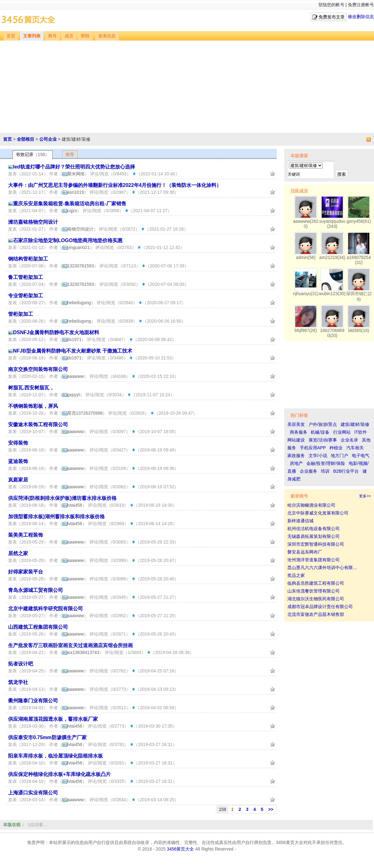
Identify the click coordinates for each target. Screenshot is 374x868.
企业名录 (349, 440)
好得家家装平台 (26, 572)
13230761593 (78, 266)
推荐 (70, 154)
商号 (52, 36)
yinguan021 (76, 247)
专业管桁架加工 (26, 296)
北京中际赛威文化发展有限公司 (318, 513)
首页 (11, 36)
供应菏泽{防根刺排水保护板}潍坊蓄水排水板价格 (62, 498)
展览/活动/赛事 (323, 440)
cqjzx (70, 211)
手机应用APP (313, 448)
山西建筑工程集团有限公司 (38, 627)
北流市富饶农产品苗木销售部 (316, 614)
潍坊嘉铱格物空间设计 (33, 222)
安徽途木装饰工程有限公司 (38, 424)
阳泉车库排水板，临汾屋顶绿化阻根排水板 (55, 756)
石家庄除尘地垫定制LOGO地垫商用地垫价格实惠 (68, 240)
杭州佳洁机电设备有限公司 (314, 529)
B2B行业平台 (346, 471)
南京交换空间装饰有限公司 (38, 369)
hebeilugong (77, 303)
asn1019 (73, 192)
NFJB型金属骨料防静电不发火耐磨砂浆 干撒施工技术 (73, 351)
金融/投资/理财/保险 (326, 463)
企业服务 (309, 471)
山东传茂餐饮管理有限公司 (314, 591)
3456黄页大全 (180, 849)
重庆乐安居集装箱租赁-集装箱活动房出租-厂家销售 (70, 204)
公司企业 (48, 139)
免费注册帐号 (361, 5)
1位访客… (38, 825)
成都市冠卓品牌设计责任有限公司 (320, 607)
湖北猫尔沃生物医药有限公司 (316, 599)
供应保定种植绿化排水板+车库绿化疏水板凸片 (59, 774)
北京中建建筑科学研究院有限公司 (46, 609)
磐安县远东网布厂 (305, 552)
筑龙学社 (18, 682)
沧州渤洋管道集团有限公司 (314, 560)
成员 (69, 36)
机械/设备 (320, 432)
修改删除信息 (361, 17)
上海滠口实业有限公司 (33, 793)
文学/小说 (318, 456)
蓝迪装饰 (18, 461)
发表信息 (107, 36)
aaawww (73, 376)
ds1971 (72, 339)
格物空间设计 (78, 229)
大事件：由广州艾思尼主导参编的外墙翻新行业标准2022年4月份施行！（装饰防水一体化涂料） (115, 185)
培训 (325, 471)
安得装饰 (18, 443)
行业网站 (342, 432)
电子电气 (361, 456)
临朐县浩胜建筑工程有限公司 (316, 583)
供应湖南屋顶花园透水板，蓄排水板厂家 (53, 719)
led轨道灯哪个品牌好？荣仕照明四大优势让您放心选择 (74, 167)
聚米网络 (74, 174)
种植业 (336, 448)
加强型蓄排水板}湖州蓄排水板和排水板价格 (56, 517)
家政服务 (296, 456)
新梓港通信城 (300, 521)
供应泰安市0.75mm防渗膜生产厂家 (47, 737)
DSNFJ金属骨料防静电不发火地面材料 (56, 332)
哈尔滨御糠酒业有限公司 (311, 505)
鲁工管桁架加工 (26, 277)
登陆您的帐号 (331, 5)
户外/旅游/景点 (323, 424)
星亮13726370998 (83, 413)
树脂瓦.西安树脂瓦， (31, 388)
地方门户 (339, 456)
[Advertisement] (188, 87)
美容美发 (296, 424)
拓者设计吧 (21, 664)
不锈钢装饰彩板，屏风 (33, 406)
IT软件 (361, 432)
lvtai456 (72, 505)
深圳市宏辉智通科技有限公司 (316, 544)
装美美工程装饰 (26, 535)
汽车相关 (355, 448)
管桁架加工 (21, 314)
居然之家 (18, 553)
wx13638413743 (81, 652)
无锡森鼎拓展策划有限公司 (314, 536)
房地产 (296, 463)
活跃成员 (299, 191)
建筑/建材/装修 (355, 424)
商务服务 (299, 432)
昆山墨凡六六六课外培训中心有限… (322, 568)
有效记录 (33, 154)
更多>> (365, 496)
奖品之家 (296, 575)
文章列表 (32, 36)
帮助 (85, 36)
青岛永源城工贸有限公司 (36, 590)
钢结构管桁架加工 (28, 259)
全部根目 (26, 139)
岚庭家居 (18, 480)
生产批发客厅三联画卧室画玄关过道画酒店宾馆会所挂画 (70, 645)
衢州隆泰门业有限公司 (33, 701)
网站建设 (296, 440)
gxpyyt (71, 395)
